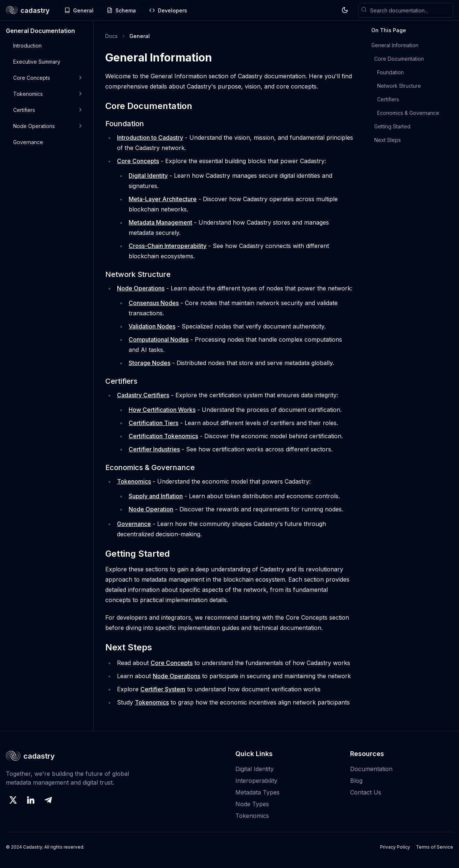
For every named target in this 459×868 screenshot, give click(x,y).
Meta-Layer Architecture (163, 199)
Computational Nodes (159, 339)
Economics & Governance (408, 113)
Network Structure (399, 86)
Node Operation (151, 509)
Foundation (390, 72)
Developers (168, 10)
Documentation (371, 769)
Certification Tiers (153, 423)
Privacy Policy (395, 847)
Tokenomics (134, 481)
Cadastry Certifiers (143, 395)
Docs (111, 36)
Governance (134, 524)
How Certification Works (162, 410)
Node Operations (141, 288)
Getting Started (392, 126)
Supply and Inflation (156, 496)
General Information (395, 45)
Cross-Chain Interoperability (168, 246)
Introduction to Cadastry (150, 138)
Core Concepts (138, 161)
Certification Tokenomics (163, 436)
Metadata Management (160, 222)
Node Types (252, 804)
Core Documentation (399, 59)
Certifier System (163, 689)
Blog (356, 781)
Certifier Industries (154, 449)
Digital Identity (148, 176)
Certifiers (388, 99)
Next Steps (388, 140)
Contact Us (366, 792)
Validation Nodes (152, 326)
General (79, 10)
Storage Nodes (149, 363)
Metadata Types (257, 792)
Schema (121, 10)
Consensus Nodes (154, 303)
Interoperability (256, 781)
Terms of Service (435, 847)
